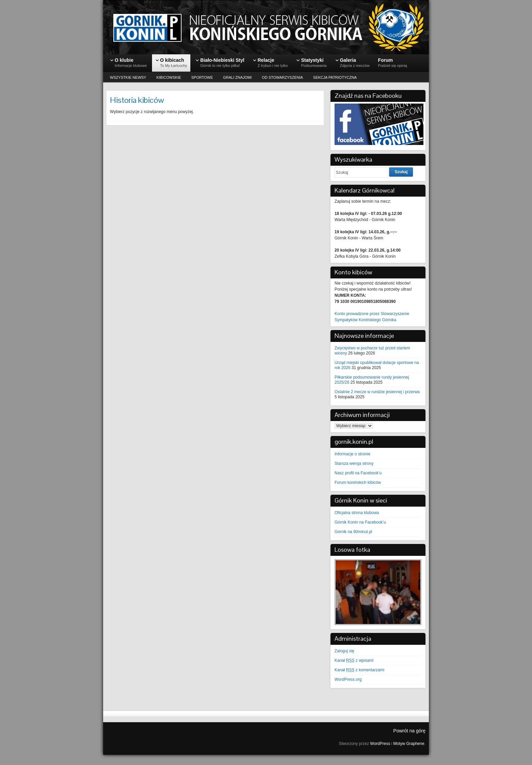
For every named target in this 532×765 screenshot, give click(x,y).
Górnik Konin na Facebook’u (360, 522)
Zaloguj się (344, 651)
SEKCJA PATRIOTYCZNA (335, 77)
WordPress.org (348, 679)
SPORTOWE (202, 77)
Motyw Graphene (409, 744)
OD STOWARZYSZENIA (282, 77)
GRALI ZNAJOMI (237, 77)
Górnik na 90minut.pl (353, 532)
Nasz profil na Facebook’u (358, 473)
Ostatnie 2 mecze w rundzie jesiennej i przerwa (377, 392)
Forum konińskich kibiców (358, 482)
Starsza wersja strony (354, 463)
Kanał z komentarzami (359, 670)
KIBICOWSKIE (169, 77)
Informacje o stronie (352, 454)
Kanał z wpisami (354, 660)
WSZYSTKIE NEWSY (128, 77)
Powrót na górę (409, 731)
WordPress (380, 744)
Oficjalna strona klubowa (357, 513)
